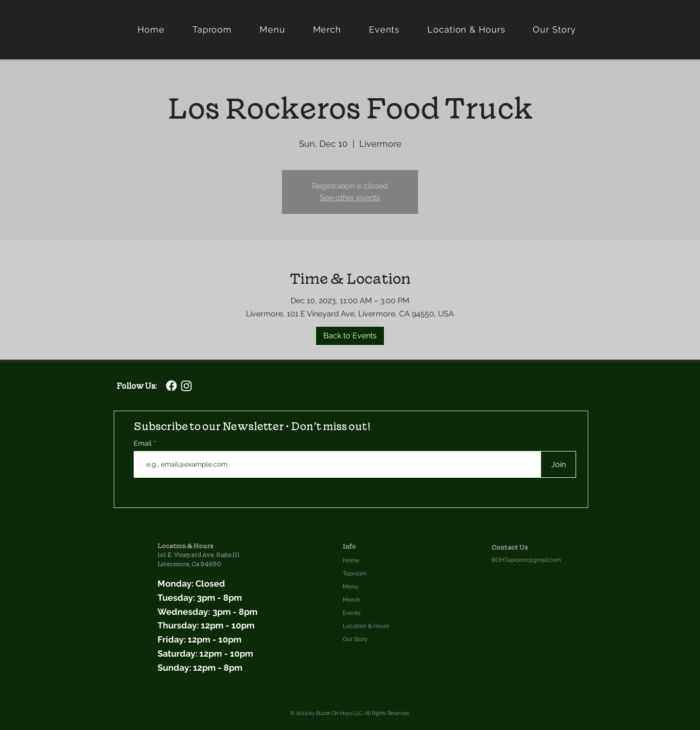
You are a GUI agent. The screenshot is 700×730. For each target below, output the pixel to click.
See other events (350, 198)
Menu (350, 587)
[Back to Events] (350, 336)
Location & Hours (366, 626)
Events (352, 613)
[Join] (558, 464)
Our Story (355, 639)
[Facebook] (171, 386)
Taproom (355, 574)
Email (144, 443)
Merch (351, 600)
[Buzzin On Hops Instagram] (186, 386)
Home (351, 560)
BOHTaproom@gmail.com (526, 560)
